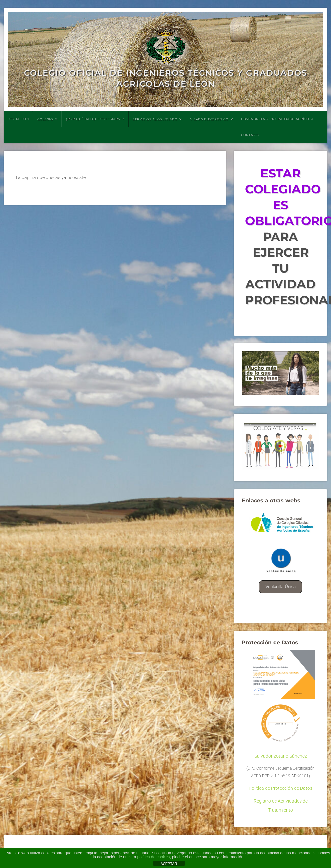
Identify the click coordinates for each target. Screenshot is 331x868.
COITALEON (19, 119)
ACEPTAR (169, 864)
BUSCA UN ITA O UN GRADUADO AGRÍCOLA (277, 119)
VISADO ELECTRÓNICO (209, 119)
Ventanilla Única (281, 586)
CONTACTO (250, 135)
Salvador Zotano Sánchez (281, 756)
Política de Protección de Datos (280, 788)
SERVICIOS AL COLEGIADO (155, 119)
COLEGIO (45, 119)
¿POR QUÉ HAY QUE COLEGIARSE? (95, 119)
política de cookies (154, 857)
